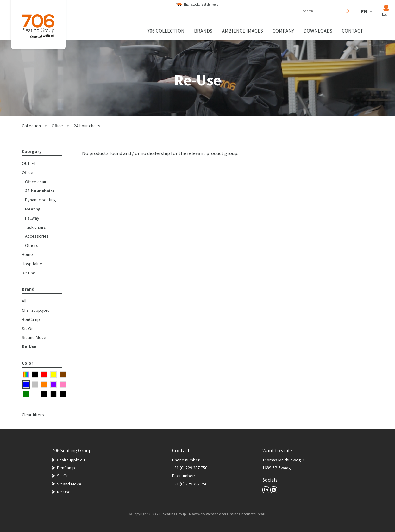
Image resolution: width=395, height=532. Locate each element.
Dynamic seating (41, 200)
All (24, 301)
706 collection (166, 31)
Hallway (32, 218)
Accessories (37, 236)
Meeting (33, 209)
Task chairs (35, 227)
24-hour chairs (87, 126)
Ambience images (242, 31)
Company (283, 31)
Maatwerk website (204, 514)
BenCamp (31, 319)
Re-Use (29, 273)
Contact (353, 31)
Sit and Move (34, 337)
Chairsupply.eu (36, 310)
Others (32, 245)
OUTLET (29, 163)
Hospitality (32, 264)
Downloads (318, 31)
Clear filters (33, 415)
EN (365, 11)
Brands (203, 31)
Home (27, 254)
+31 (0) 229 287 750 (190, 468)
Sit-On (28, 329)
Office (57, 126)
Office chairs (37, 182)
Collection (31, 126)
